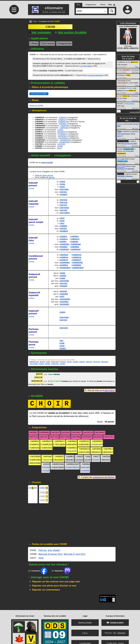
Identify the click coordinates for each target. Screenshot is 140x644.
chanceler (55, 362)
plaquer (82, 362)
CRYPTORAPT (123, 83)
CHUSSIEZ (64, 302)
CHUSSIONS (65, 299)
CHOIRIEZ (64, 265)
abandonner (34, 362)
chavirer (63, 362)
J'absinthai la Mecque (125, 176)
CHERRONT (76, 249)
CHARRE (86, 471)
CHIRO (46, 468)
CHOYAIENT (65, 213)
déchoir (52, 177)
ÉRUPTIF (134, 62)
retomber (104, 362)
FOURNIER (121, 153)
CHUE (62, 343)
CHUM (60, 146)
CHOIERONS (64, 142)
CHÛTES (63, 229)
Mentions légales (85, 623)
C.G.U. (85, 633)
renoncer (97, 362)
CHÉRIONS (65, 126)
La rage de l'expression (95, 75)
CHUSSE (63, 291)
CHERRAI (75, 236)
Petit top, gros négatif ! (49, 552)
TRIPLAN (126, 95)
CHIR (33, 488)
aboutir (42, 362)
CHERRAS (75, 239)
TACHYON (48, 460)
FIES (128, 75)
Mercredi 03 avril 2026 (129, 143)
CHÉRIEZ (63, 124)
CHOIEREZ (62, 136)
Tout (133, 72)
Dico (35, 21)
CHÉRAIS (63, 117)
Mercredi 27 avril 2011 (75, 556)
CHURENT (64, 231)
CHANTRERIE (73, 468)
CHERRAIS (77, 255)
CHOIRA (63, 242)
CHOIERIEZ (63, 138)
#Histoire (129, 88)
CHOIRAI (63, 236)
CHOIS (62, 182)
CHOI (44, 488)
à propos (31, 188)
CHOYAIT (63, 205)
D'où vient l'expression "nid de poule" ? (128, 133)
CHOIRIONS (65, 263)
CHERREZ (75, 247)
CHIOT (97, 460)
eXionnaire (121, 166)
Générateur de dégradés (126, 168)
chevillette (43, 71)
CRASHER (72, 451)
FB (115, 633)
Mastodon (121, 633)
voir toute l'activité (134, 112)
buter (48, 362)
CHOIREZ (64, 247)
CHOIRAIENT (65, 268)
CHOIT (62, 187)
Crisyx (119, 131)
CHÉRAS (62, 120)
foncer (69, 362)
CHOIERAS (62, 134)
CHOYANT (64, 328)
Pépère (120, 123)
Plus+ (137, 67)
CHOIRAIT (64, 260)
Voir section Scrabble (71, 32)
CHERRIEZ (77, 265)
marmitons (45, 63)
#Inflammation (129, 103)
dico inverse (110, 390)
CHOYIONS (64, 208)
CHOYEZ (63, 192)
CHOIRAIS (64, 255)
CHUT (59, 148)
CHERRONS (76, 244)
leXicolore (121, 173)
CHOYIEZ (63, 210)
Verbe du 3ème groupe (44, 175)
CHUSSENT (64, 304)
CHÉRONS (64, 128)
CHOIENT (64, 195)
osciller (75, 362)
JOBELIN (132, 90)
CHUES (63, 348)
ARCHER (86, 468)
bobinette (54, 71)
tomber (48, 364)
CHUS (62, 218)
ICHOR (46, 471)
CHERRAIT (77, 260)
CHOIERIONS (65, 140)
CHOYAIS (63, 200)
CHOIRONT (64, 249)
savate (97, 63)
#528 (41, 560)
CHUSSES (64, 294)
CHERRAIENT (78, 268)
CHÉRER (62, 122)
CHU (61, 341)
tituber (41, 364)
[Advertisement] (14, 41)
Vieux (51, 375)
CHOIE (62, 273)
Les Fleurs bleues (86, 66)
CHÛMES (63, 226)
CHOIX (60, 130)
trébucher (55, 364)
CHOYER (61, 144)
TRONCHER (97, 445)
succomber (34, 364)
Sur (38, 573)
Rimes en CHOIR (36, 105)
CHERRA (74, 242)
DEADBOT (126, 70)
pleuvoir (89, 362)
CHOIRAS (64, 239)
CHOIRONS (64, 244)
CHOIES (63, 276)
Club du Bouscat (123, 141)
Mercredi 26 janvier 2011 (51, 556)
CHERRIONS (77, 263)
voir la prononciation (39, 94)
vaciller (62, 364)
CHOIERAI (61, 132)
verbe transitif (47, 163)
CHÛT (62, 297)
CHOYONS (64, 189)
